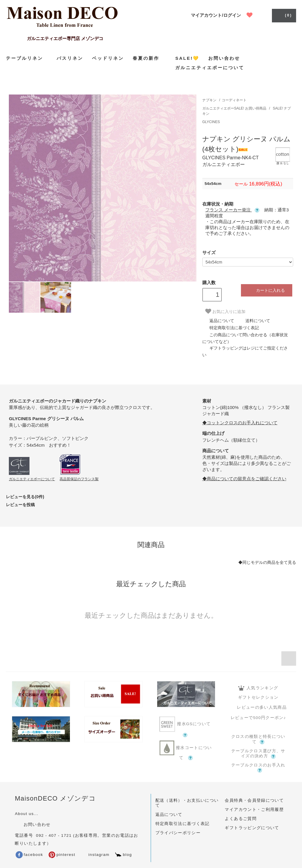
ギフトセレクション (258, 697)
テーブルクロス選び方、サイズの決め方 (258, 754)
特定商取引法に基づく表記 (231, 328)
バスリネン (70, 58)
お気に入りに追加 (225, 311)
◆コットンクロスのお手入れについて (240, 423)
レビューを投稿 (20, 505)
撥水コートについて (186, 750)
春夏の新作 (150, 58)
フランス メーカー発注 (232, 210)
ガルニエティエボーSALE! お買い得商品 (235, 108)
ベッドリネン (108, 58)
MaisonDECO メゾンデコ (55, 798)
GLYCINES (211, 122)
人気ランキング (258, 688)
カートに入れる (266, 290)
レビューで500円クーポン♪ (258, 718)
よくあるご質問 (241, 819)
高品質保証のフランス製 (79, 479)
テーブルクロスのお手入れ (258, 768)
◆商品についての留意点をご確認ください (244, 479)
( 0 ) (283, 15)
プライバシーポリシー (178, 833)
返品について (218, 321)
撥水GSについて (186, 727)
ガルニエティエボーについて (210, 68)
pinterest (62, 855)
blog (123, 855)
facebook (29, 855)
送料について (254, 321)
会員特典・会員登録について (254, 800)
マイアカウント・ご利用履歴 (254, 810)
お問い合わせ (224, 58)
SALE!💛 (187, 58)
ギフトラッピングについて (252, 828)
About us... (26, 814)
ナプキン (209, 100)
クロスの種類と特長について (258, 739)
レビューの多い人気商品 (258, 707)
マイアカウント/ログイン (216, 15)
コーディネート (234, 100)
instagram (95, 855)
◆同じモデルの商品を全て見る (267, 563)
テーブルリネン (27, 58)
